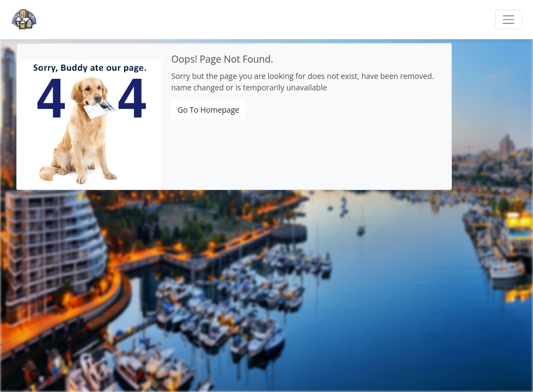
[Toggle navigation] (509, 19)
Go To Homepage (208, 110)
